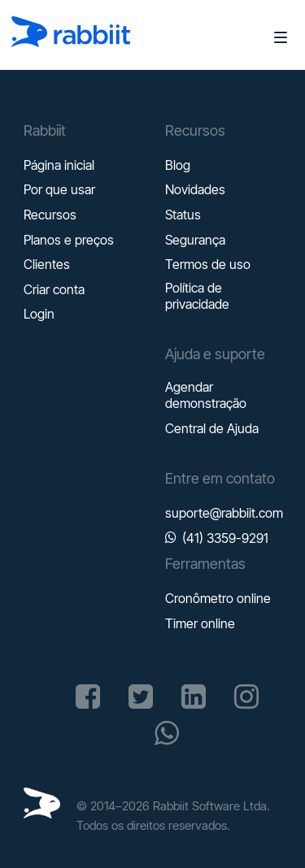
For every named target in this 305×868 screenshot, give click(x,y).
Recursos (50, 215)
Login (39, 314)
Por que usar (59, 189)
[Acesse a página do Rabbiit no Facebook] (88, 697)
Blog (178, 165)
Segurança (195, 240)
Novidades (195, 189)
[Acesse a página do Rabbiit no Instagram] (246, 697)
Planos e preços (69, 240)
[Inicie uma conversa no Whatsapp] (167, 733)
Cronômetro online (218, 598)
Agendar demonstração (206, 395)
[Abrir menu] (274, 37)
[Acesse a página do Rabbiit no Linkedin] (194, 697)
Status (183, 215)
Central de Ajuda (212, 428)
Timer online (200, 623)
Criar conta (54, 289)
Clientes (47, 264)
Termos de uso (208, 264)
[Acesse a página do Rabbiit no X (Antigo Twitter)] (141, 697)
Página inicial (59, 165)
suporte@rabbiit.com (224, 513)
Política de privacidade (197, 296)
